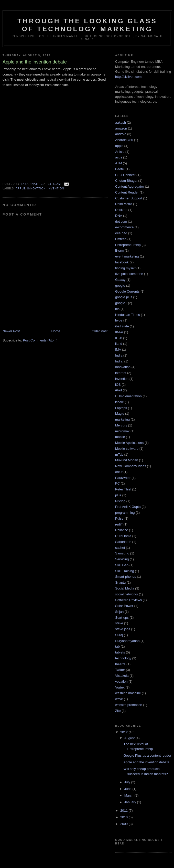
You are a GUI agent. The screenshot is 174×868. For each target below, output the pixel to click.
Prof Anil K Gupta (128, 507)
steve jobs (123, 629)
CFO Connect (125, 175)
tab (117, 646)
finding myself (125, 268)
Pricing (120, 501)
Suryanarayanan (127, 641)
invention (56, 189)
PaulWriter (123, 478)
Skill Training (125, 571)
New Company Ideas (131, 466)
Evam (119, 250)
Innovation (37, 189)
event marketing (127, 256)
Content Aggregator (130, 186)
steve (119, 623)
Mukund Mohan (127, 460)
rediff (119, 524)
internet (121, 373)
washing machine (128, 693)
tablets (120, 652)
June (128, 789)
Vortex (120, 687)
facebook (122, 262)
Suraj (119, 635)
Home (56, 331)
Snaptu (120, 582)
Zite (118, 711)
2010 (124, 817)
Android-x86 (124, 140)
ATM (118, 163)
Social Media (125, 588)
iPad (118, 390)
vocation (121, 682)
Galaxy (120, 280)
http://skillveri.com (128, 77)
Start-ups (122, 618)
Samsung (122, 553)
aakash (121, 122)
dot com (121, 222)
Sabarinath (123, 542)
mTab (119, 454)
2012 (124, 732)
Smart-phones (126, 577)
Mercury (121, 425)
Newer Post (11, 331)
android (121, 134)
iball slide (122, 326)
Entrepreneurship (128, 245)
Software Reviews (128, 600)
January (131, 802)
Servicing (122, 559)
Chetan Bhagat (126, 181)
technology (123, 658)
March (129, 795)
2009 (124, 824)
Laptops (121, 408)
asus (119, 157)
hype (119, 320)
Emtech (121, 239)
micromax (122, 431)
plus (118, 495)
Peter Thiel (123, 489)
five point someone (129, 274)
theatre (120, 664)
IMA (118, 350)
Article (120, 152)
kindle (119, 402)
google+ (121, 303)
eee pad (121, 233)
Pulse (119, 518)
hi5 (117, 309)
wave (119, 699)
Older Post (100, 331)
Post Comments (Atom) (40, 340)
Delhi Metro (124, 204)
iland (119, 344)
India (119, 355)
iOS (118, 385)
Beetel (120, 169)
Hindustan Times (128, 315)
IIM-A (119, 332)
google (120, 286)
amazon (121, 128)
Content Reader (127, 192)
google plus (124, 297)
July (128, 782)
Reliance (122, 530)
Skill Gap (122, 565)
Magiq (120, 414)
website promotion (129, 705)
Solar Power (124, 606)
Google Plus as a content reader (147, 756)
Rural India (123, 536)
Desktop (121, 210)
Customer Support (129, 198)
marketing (122, 419)
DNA (119, 216)
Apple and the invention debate (146, 762)
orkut (119, 472)
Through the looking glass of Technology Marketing (87, 25)
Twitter (120, 670)
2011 (124, 811)
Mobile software (127, 449)
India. (119, 361)
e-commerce (124, 227)
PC (117, 483)
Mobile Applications (129, 443)
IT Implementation (128, 396)
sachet (120, 548)
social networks (127, 594)
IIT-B (119, 338)
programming (125, 513)
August (130, 738)
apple (20, 189)
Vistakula (122, 676)
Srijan (119, 612)
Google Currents (127, 291)
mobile (120, 437)
